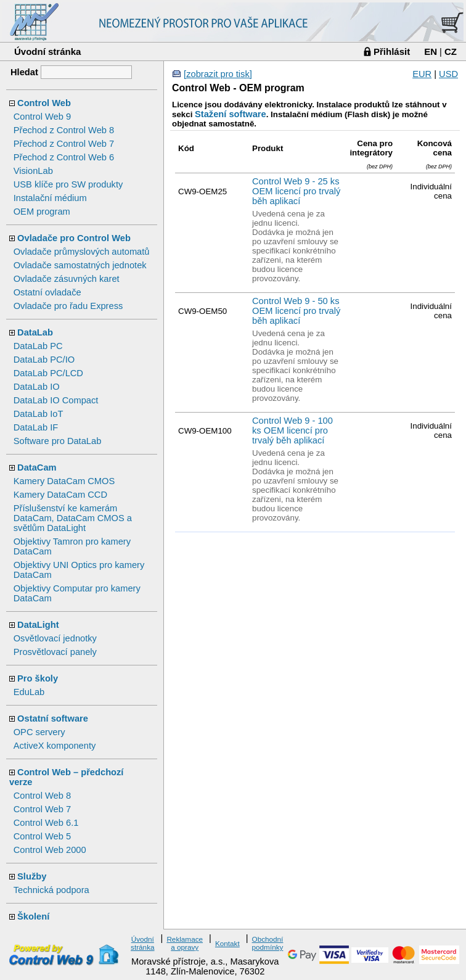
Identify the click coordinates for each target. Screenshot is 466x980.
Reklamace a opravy (185, 943)
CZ (451, 51)
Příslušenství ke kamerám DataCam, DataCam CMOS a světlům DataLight (73, 518)
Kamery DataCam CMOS (64, 481)
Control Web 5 (42, 836)
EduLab (29, 692)
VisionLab (33, 171)
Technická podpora (51, 890)
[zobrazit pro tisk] (218, 74)
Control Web (44, 103)
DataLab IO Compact (56, 400)
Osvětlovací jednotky (55, 638)
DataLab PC (38, 346)
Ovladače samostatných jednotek (80, 265)
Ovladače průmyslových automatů (82, 252)
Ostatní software (53, 719)
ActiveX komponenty (55, 746)
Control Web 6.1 (46, 823)
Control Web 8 (42, 796)
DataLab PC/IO (44, 360)
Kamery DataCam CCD (60, 495)
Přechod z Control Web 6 (64, 157)
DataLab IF (36, 427)
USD (448, 74)
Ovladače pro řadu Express (68, 306)
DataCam (37, 467)
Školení (33, 916)
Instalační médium (50, 198)
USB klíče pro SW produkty (68, 184)
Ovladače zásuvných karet (67, 279)
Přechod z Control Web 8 (64, 130)
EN (431, 51)
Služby (32, 876)
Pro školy (38, 678)
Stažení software (231, 114)
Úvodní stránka (47, 51)
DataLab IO (37, 387)
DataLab (35, 332)
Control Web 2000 (50, 850)
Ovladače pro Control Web (74, 238)
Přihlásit (392, 51)
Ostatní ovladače (47, 292)
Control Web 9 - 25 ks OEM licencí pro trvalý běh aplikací (296, 191)
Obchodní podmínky (268, 943)
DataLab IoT (39, 414)
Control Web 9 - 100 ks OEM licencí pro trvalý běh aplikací (292, 430)
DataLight (38, 625)
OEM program (42, 212)
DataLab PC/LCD (48, 373)
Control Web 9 (42, 117)
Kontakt (227, 943)
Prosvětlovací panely (55, 652)
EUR (422, 74)
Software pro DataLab (58, 441)
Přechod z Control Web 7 (64, 144)
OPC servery (39, 732)
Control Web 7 (42, 809)
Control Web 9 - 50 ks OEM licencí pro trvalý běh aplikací (296, 311)
